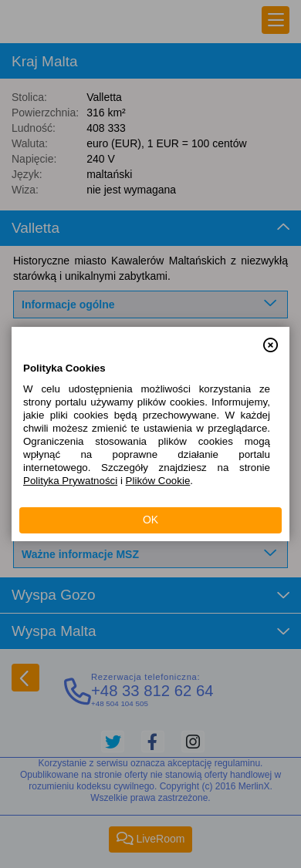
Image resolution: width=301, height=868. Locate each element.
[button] (271, 338)
